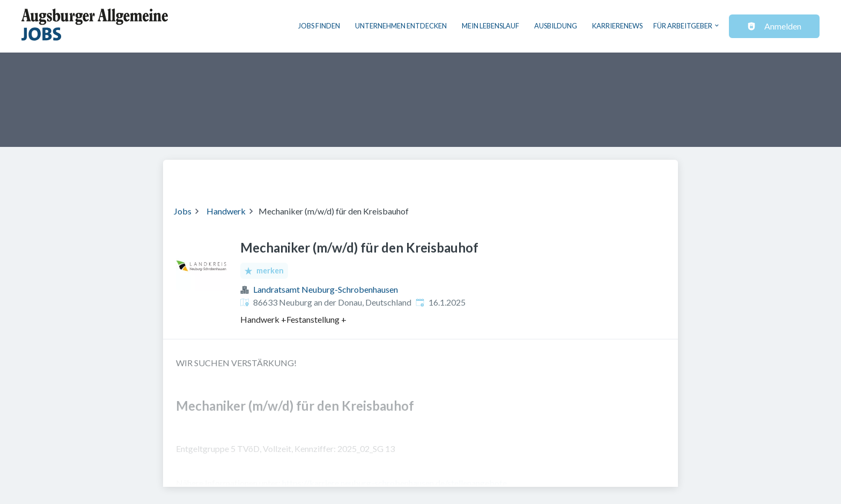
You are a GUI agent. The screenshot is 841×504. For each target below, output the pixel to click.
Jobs (183, 211)
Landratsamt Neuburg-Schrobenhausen (326, 289)
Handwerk (226, 211)
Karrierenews (617, 26)
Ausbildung (556, 26)
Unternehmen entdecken (401, 26)
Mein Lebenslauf (490, 26)
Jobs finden (319, 26)
